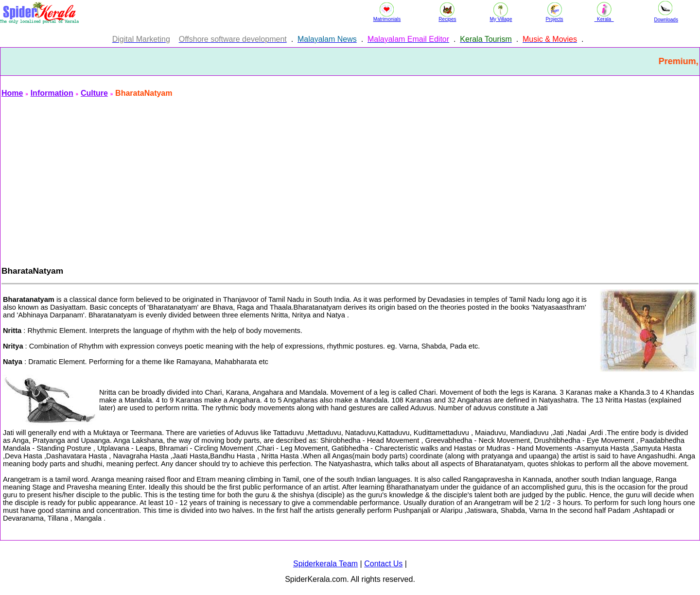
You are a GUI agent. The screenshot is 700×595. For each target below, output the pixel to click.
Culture (94, 93)
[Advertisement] (293, 179)
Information (52, 93)
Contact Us (383, 564)
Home (12, 93)
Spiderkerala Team (325, 564)
